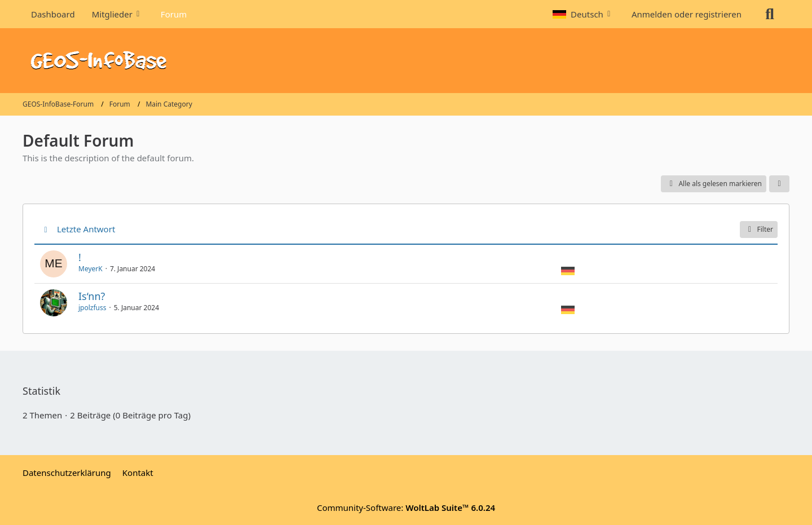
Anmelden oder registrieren (687, 14)
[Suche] (770, 14)
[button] (584, 14)
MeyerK (91, 269)
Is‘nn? (92, 296)
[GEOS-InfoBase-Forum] (406, 61)
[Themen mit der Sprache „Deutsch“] (568, 270)
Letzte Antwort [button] (86, 229)
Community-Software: (406, 508)
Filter (759, 229)
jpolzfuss (92, 308)
